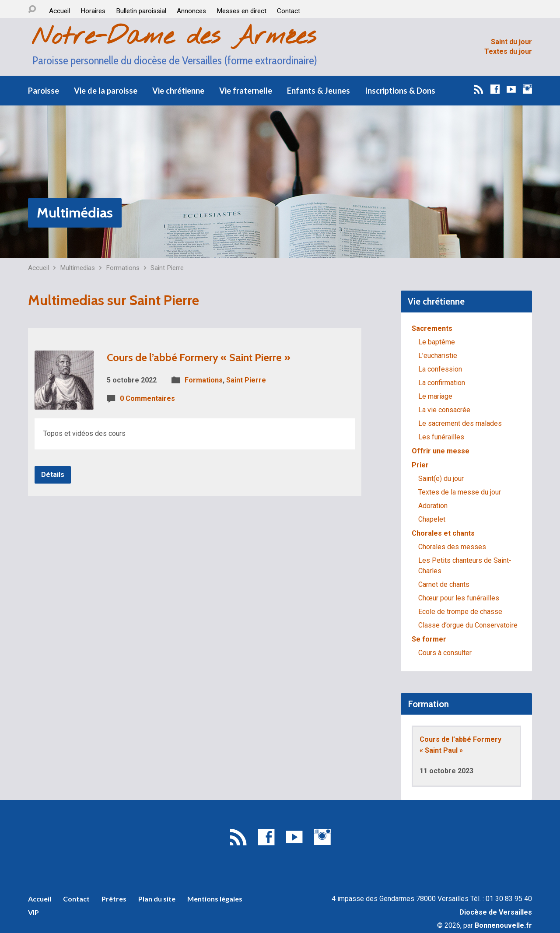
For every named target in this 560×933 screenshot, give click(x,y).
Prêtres (114, 899)
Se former (429, 639)
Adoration (433, 506)
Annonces (191, 11)
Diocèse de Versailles (496, 912)
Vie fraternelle (246, 91)
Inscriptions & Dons (400, 91)
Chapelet (432, 519)
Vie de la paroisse (106, 91)
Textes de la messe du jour (460, 492)
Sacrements (432, 328)
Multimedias (77, 268)
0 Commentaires (147, 398)
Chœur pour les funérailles (459, 598)
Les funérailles (441, 437)
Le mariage (435, 396)
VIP (33, 912)
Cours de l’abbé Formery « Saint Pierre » (199, 357)
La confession (440, 369)
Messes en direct (241, 11)
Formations (123, 268)
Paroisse (44, 91)
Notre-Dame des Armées (174, 37)
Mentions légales (215, 899)
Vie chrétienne (178, 91)
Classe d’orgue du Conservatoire (468, 625)
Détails (53, 475)
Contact (289, 11)
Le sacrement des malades (460, 423)
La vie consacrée (444, 410)
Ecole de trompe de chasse (460, 612)
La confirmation (442, 383)
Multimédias (75, 212)
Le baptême (437, 342)
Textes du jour (508, 51)
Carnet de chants (444, 584)
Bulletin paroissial (141, 11)
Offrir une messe (441, 451)
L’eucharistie (438, 356)
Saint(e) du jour (441, 479)
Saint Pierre (167, 268)
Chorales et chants (443, 533)
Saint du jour (511, 42)
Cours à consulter (445, 653)
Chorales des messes (452, 547)
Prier (420, 465)
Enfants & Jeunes (318, 91)
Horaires (93, 11)
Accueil (59, 11)
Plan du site (157, 899)
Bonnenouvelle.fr (503, 925)
